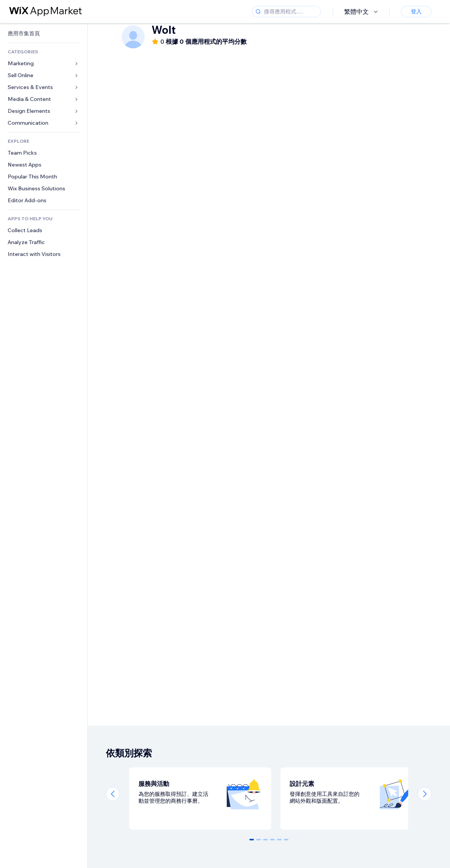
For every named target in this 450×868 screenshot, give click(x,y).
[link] (44, 34)
